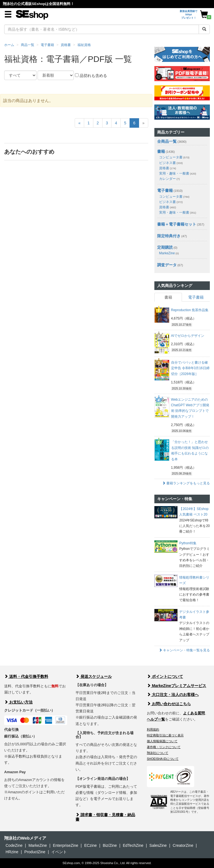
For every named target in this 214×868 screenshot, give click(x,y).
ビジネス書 (171, 163)
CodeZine (14, 845)
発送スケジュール (94, 676)
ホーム (9, 45)
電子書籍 (47, 45)
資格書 (66, 45)
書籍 (161, 151)
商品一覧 (28, 45)
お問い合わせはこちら (169, 704)
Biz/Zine (110, 845)
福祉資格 (84, 45)
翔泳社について (158, 753)
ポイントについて (165, 676)
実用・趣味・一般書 (178, 173)
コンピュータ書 (174, 157)
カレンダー (169, 179)
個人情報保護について (162, 741)
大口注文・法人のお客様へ (173, 695)
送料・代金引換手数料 (26, 676)
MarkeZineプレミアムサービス (177, 686)
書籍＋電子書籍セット (177, 224)
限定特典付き (169, 236)
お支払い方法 (18, 702)
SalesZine (158, 845)
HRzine (12, 852)
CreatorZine (183, 845)
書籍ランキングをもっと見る (186, 483)
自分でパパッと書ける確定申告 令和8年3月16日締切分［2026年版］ (190, 368)
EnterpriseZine (66, 845)
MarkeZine (169, 253)
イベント (59, 852)
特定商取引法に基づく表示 (165, 735)
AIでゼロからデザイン (188, 336)
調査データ (167, 265)
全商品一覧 (167, 141)
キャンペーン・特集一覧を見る (184, 650)
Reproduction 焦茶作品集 (190, 310)
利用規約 (153, 729)
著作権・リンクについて (164, 747)
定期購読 (165, 247)
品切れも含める (91, 76)
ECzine (90, 845)
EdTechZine (133, 845)
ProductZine (35, 852)
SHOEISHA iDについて (163, 759)
